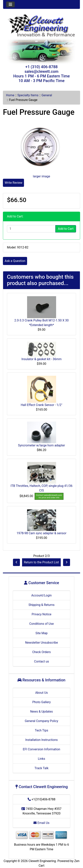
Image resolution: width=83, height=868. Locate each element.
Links (42, 759)
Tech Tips (41, 730)
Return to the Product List (41, 562)
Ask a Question (15, 261)
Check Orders (42, 652)
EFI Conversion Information (41, 749)
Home (10, 95)
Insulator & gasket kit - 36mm (42, 359)
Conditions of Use (41, 624)
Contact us (41, 661)
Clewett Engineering (42, 861)
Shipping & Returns (41, 605)
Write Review (13, 183)
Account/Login (41, 595)
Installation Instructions (42, 740)
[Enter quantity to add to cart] (31, 229)
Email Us (41, 823)
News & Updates (41, 712)
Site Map (41, 633)
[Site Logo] (41, 26)
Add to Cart (66, 229)
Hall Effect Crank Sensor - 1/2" (41, 405)
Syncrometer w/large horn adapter (41, 445)
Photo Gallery (41, 702)
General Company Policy (41, 721)
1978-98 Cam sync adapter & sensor (41, 533)
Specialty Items (28, 95)
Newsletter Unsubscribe (42, 643)
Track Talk (41, 768)
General (47, 95)
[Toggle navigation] (10, 4)
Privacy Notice (41, 614)
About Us (41, 693)
